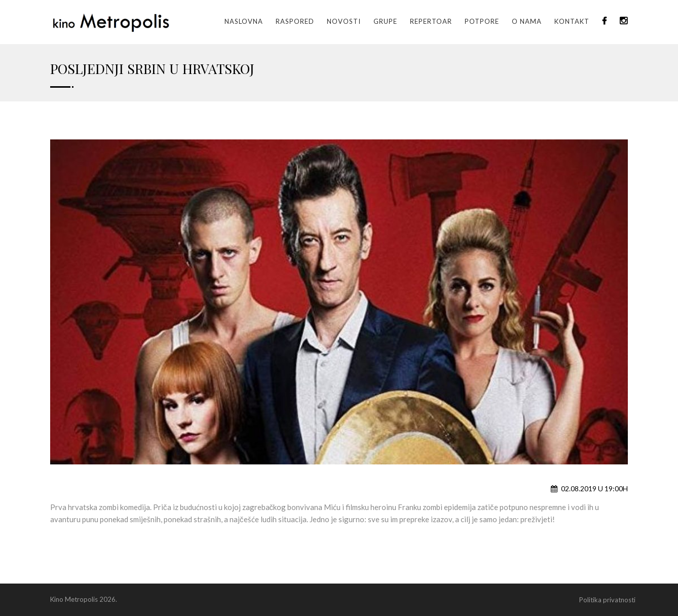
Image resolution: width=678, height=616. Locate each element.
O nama (527, 21)
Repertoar (431, 21)
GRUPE (385, 21)
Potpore (482, 21)
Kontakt (572, 21)
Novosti (344, 21)
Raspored (295, 21)
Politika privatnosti (607, 600)
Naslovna (244, 21)
